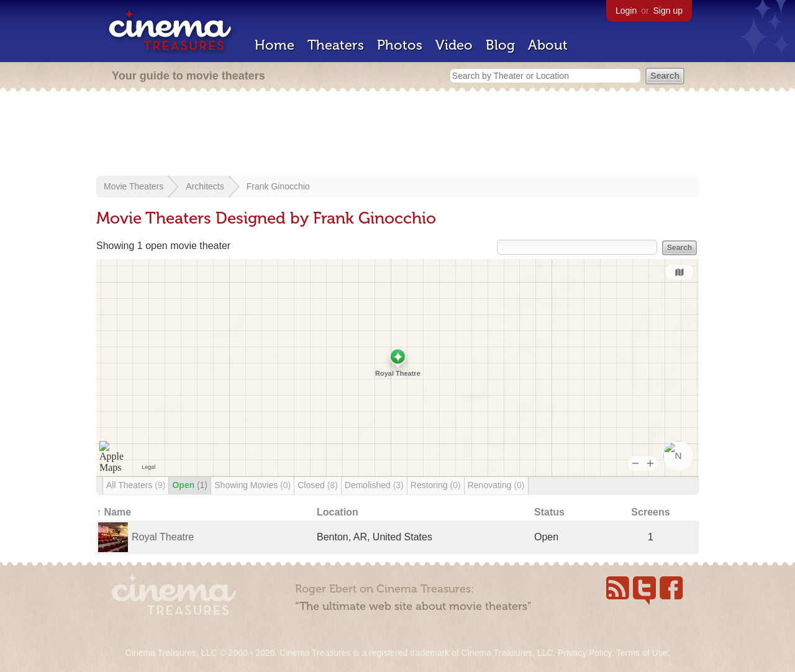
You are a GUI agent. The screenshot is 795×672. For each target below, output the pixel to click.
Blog (500, 45)
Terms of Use (642, 653)
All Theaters (136, 485)
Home (275, 45)
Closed (318, 485)
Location (338, 512)
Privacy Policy (584, 653)
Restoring (436, 485)
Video (454, 45)
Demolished (374, 485)
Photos (400, 45)
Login (626, 11)
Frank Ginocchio (278, 186)
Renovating (496, 485)
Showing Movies (252, 485)
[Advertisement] (397, 135)
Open (190, 485)
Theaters (336, 45)
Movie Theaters (134, 186)
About (548, 45)
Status (549, 512)
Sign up (668, 11)
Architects (205, 186)
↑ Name (114, 512)
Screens (650, 512)
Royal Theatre (163, 537)
